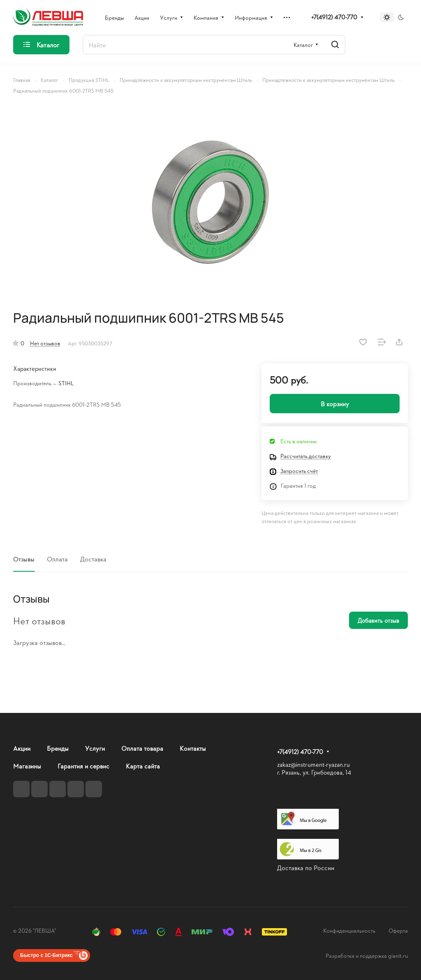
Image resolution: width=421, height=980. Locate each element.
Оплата (57, 559)
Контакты (193, 748)
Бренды (58, 748)
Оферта (398, 930)
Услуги (95, 748)
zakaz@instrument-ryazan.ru (313, 765)
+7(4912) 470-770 (334, 17)
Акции (22, 748)
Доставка (93, 559)
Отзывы (24, 559)
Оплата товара (142, 748)
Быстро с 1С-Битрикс (46, 955)
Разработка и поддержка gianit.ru (367, 956)
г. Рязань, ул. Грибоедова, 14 (314, 772)
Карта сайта (143, 766)
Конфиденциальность (349, 930)
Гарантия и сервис (83, 766)
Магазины (27, 766)
